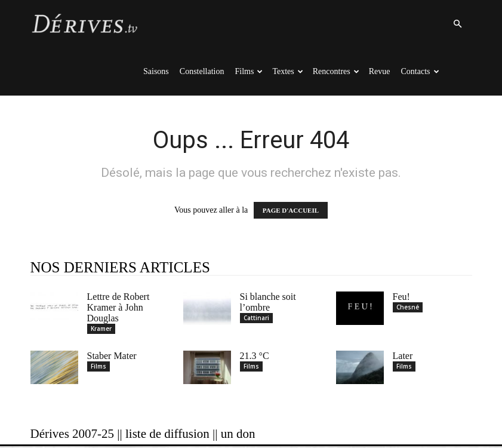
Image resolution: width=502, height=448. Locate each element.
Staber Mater (112, 358)
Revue (380, 71)
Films (249, 71)
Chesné (408, 307)
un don (238, 435)
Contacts (420, 71)
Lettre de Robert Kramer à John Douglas (118, 307)
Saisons (156, 71)
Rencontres (336, 71)
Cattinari (256, 318)
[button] (458, 24)
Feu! (401, 297)
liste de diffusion (167, 435)
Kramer (101, 329)
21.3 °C (255, 358)
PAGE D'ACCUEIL (291, 210)
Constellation (202, 71)
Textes (287, 71)
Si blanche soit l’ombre (268, 302)
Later (403, 358)
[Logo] (84, 24)
